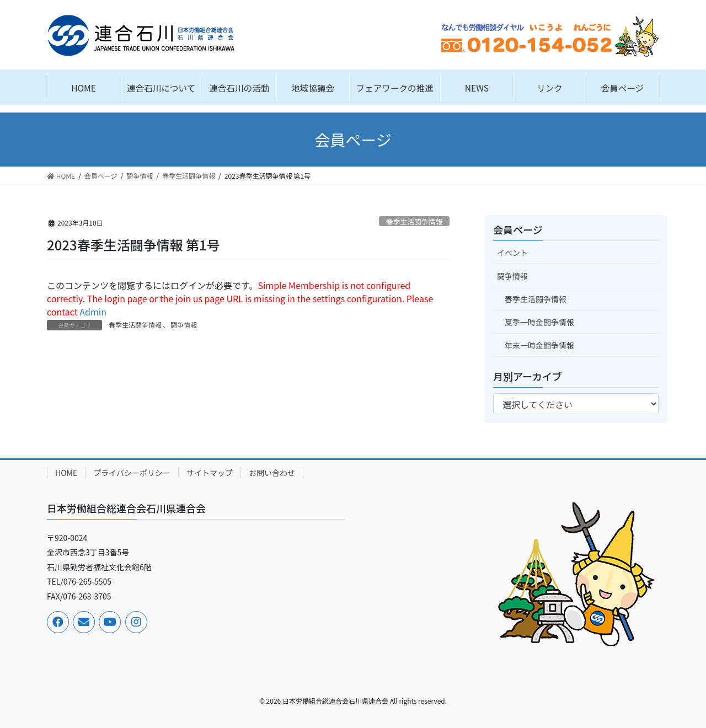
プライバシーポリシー (132, 473)
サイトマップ (210, 473)
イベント (512, 253)
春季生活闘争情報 (414, 221)
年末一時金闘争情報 (539, 345)
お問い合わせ (272, 473)
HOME (66, 473)
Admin (93, 312)
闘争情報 (184, 325)
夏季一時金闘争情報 (539, 322)
